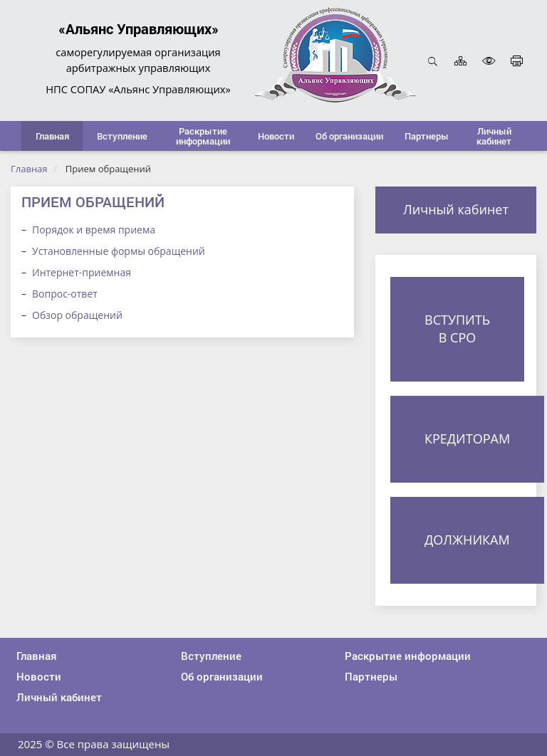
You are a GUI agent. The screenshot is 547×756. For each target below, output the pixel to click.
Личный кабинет (456, 209)
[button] (122, 136)
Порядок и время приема (94, 230)
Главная (29, 169)
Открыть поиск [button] (433, 61)
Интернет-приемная (82, 272)
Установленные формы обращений (119, 251)
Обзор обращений (77, 315)
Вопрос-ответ (65, 294)
